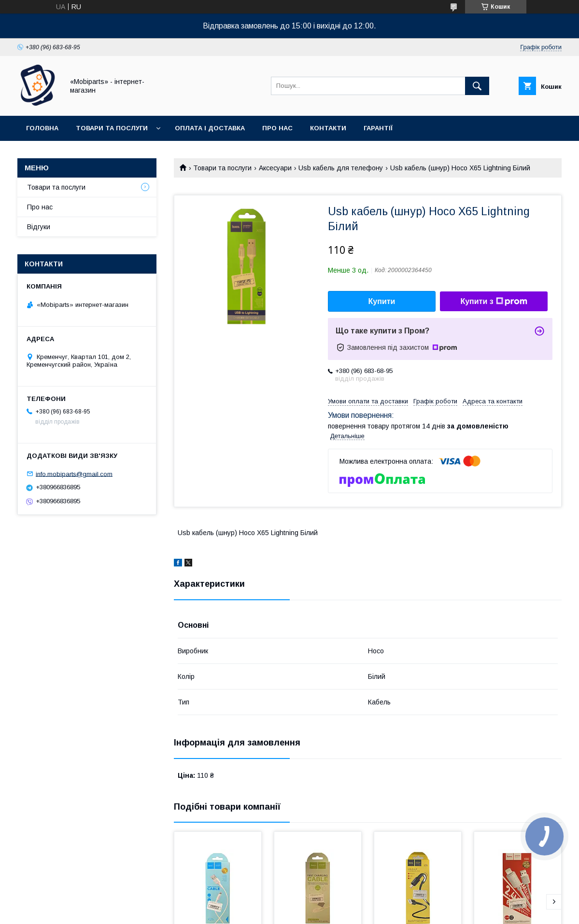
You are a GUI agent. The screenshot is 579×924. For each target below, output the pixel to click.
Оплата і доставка (210, 128)
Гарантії (378, 128)
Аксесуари (275, 168)
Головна (42, 128)
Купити (382, 301)
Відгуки (39, 227)
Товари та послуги (112, 128)
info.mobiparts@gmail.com (74, 474)
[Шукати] (477, 86)
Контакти (328, 128)
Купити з (494, 302)
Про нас (277, 128)
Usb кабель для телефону (341, 168)
